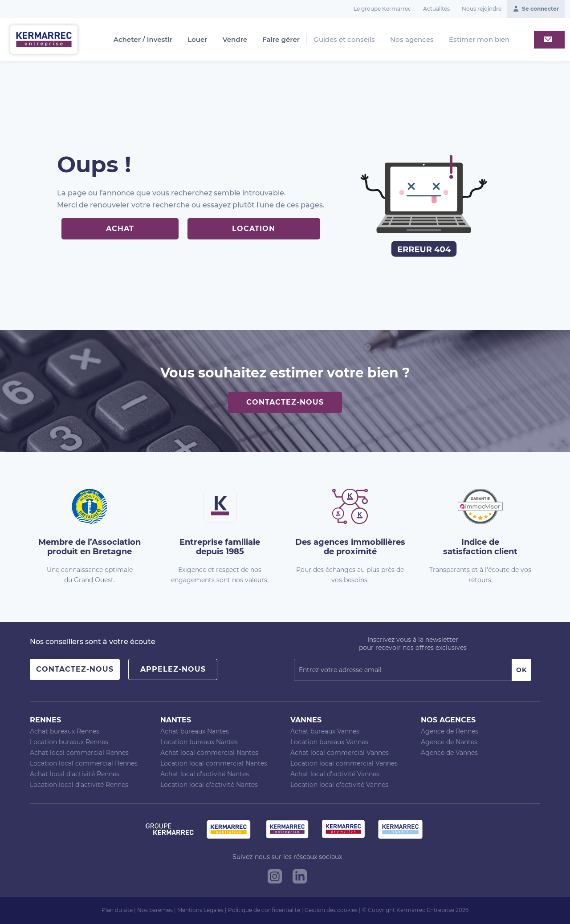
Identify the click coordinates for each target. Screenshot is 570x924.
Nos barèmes (155, 910)
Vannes (306, 720)
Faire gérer (281, 40)
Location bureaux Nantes (199, 742)
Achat (120, 229)
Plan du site (117, 910)
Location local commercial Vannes (344, 763)
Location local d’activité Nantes (209, 785)
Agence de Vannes (449, 753)
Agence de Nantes (449, 742)
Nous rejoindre (482, 9)
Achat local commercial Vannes (340, 753)
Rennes (45, 720)
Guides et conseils (344, 39)
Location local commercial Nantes (214, 763)
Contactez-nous (285, 402)
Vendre (235, 40)
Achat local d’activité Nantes (205, 774)
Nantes (176, 720)
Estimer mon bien (479, 39)
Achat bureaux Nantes (195, 731)
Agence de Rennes (450, 731)
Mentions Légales (200, 910)
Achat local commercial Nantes (209, 753)
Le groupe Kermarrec (382, 9)
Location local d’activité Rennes (79, 785)
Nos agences (412, 39)
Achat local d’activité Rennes (75, 774)
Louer (197, 40)
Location (254, 229)
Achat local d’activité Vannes (335, 774)
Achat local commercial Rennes (79, 753)
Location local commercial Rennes (84, 763)
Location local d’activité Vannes (339, 785)
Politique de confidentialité (264, 910)
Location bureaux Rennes (69, 742)
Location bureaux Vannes (329, 742)
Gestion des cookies (331, 910)
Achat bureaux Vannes (325, 731)
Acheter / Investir (143, 40)
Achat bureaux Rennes (65, 731)
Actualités (436, 9)
